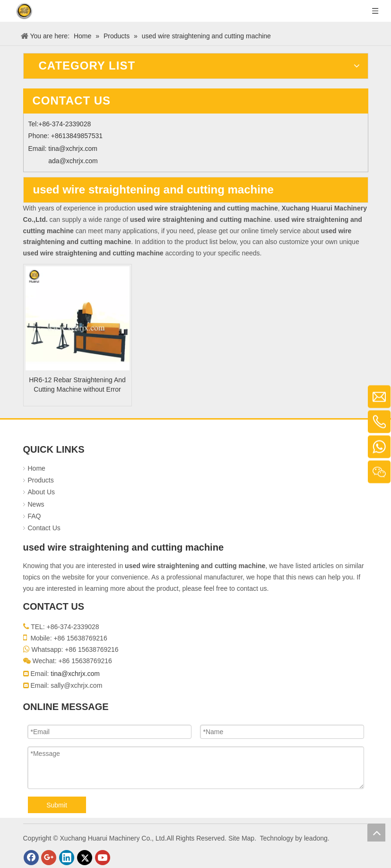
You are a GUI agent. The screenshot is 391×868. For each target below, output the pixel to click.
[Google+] (49, 858)
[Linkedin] (67, 858)
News (36, 504)
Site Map (241, 838)
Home (37, 468)
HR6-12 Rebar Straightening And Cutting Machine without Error (77, 385)
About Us (42, 492)
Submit (57, 805)
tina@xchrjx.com (73, 149)
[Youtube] (103, 858)
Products (41, 480)
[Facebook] (31, 858)
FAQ (35, 516)
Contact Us (44, 528)
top (376, 833)
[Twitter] (85, 858)
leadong (316, 838)
